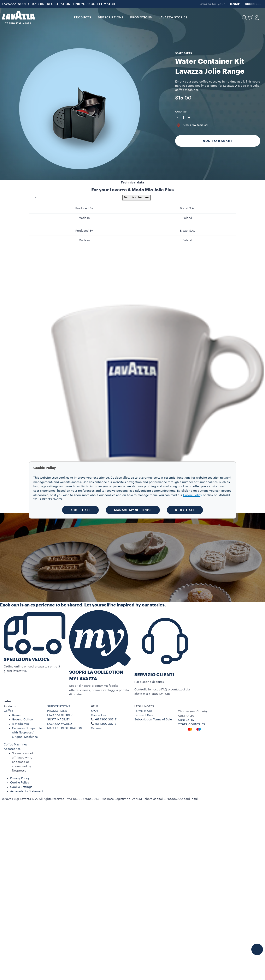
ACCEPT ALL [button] (80, 510)
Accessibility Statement (27, 791)
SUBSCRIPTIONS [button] (111, 18)
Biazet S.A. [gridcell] (187, 208)
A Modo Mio (20, 724)
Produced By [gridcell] (84, 208)
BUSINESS (253, 4)
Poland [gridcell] (187, 218)
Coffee (8, 711)
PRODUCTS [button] (83, 18)
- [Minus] (178, 117)
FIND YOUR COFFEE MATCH (94, 4)
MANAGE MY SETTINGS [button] (133, 510)
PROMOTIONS (57, 711)
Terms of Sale (144, 715)
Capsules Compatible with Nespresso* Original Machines (27, 733)
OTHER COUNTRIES (191, 725)
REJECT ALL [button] (185, 510)
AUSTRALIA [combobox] (186, 716)
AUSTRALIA (186, 720)
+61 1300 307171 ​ (107, 724)
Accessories (12, 749)
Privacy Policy (20, 778)
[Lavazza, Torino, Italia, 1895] (18, 18)
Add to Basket (218, 141)
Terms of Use (143, 711)
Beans (16, 715)
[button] (244, 18)
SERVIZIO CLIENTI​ (154, 675)
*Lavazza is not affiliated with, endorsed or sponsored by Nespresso (23, 762)
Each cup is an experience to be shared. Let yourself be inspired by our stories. (83, 605)
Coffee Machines (16, 745)
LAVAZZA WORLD (15, 4)
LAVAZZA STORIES (60, 715)
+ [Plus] (189, 117)
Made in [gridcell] (84, 218)
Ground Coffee (22, 720)
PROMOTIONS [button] (141, 18)
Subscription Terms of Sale (153, 720)
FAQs (95, 711)
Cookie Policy (20, 783)
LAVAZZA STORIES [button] (173, 18)
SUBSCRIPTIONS (59, 707)
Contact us (98, 715)
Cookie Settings (21, 787)
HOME (235, 4)
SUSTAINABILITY (59, 720)
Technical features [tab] (137, 198)
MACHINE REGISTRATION (51, 4)
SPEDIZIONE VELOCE (27, 660)
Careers (96, 728)
